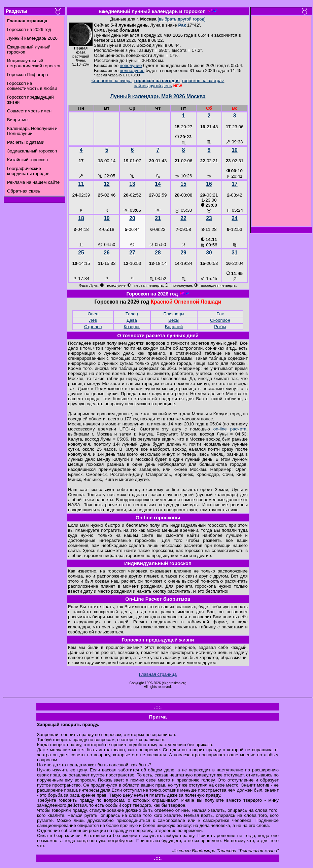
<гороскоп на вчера (112, 81)
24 (234, 218)
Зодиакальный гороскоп (32, 151)
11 (81, 184)
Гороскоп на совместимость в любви (32, 86)
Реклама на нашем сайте (33, 182)
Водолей (174, 327)
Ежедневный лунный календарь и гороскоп (152, 11)
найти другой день (153, 86)
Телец (132, 314)
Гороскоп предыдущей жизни (158, 640)
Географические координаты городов (28, 171)
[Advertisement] (281, 123)
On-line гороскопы (158, 518)
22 (183, 218)
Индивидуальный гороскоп (158, 563)
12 (107, 184)
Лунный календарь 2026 (32, 38)
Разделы (16, 11)
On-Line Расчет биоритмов (158, 599)
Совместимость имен (29, 111)
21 (158, 218)
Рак (182, 25)
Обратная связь (24, 191)
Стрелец (93, 327)
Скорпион (220, 320)
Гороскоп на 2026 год (29, 29)
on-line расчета (230, 429)
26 (107, 253)
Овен (93, 314)
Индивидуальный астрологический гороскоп (34, 63)
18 (81, 218)
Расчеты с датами (26, 142)
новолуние (131, 65)
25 (81, 253)
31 (234, 253)
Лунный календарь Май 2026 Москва (158, 96)
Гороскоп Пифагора (28, 75)
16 (209, 184)
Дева (132, 320)
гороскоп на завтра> (203, 81)
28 (158, 253)
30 (209, 253)
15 (183, 184)
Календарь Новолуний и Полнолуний (32, 131)
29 (183, 253)
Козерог (132, 327)
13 (132, 184)
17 (234, 184)
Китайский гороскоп (27, 160)
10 (234, 150)
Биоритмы (18, 120)
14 (158, 184)
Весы (174, 320)
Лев (93, 320)
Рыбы (220, 327)
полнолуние (132, 71)
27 (132, 253)
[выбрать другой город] (182, 19)
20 (132, 218)
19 (107, 218)
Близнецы (174, 314)
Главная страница (158, 674)
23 (209, 218)
